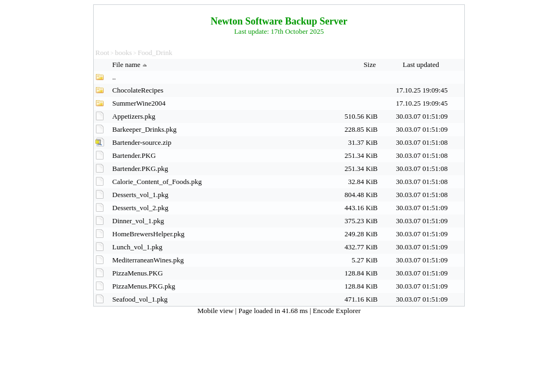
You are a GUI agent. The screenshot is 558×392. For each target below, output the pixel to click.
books (123, 53)
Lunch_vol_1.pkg (137, 247)
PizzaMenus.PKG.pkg (144, 286)
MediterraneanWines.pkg (148, 260)
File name (131, 65)
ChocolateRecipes (138, 90)
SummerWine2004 (139, 103)
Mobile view (216, 311)
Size (371, 65)
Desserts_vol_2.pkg (140, 208)
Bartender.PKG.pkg (140, 169)
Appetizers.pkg (134, 116)
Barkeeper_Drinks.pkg (144, 129)
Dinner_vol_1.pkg (138, 221)
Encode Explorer (337, 311)
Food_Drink (155, 53)
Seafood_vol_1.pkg (140, 299)
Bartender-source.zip (142, 142)
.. (114, 77)
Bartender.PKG (134, 155)
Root (102, 53)
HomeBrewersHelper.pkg (148, 234)
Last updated (422, 65)
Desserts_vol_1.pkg (140, 195)
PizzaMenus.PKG (138, 273)
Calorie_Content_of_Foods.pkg (157, 182)
